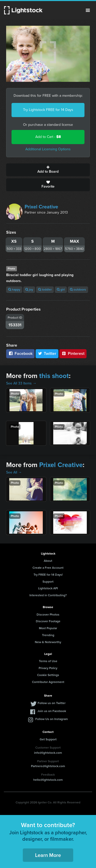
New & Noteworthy (48, 642)
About (48, 561)
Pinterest (73, 353)
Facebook (20, 353)
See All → (14, 472)
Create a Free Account (48, 568)
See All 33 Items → (21, 383)
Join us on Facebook (52, 711)
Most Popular (48, 628)
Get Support (48, 739)
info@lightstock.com (48, 753)
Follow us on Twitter (52, 703)
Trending (48, 635)
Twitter (47, 353)
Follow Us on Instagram (52, 719)
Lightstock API (48, 588)
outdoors (78, 290)
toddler (45, 290)
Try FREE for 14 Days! (48, 575)
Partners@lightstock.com (48, 766)
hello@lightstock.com (48, 780)
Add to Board (48, 170)
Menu (88, 10)
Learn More (48, 855)
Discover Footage (48, 621)
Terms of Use (48, 661)
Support (48, 582)
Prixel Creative (41, 207)
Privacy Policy (48, 668)
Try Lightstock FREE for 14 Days (48, 110)
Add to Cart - (48, 137)
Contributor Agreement (48, 682)
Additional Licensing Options (48, 149)
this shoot (54, 376)
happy (14, 290)
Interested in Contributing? (48, 595)
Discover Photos (48, 615)
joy (29, 290)
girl (61, 290)
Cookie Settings (48, 675)
